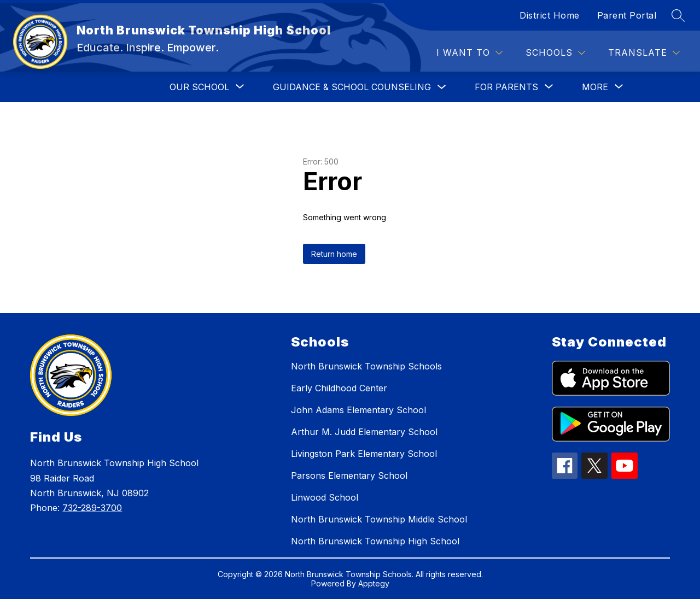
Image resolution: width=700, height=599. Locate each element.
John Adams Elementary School (358, 410)
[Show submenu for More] (595, 87)
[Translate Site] (644, 53)
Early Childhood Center (339, 388)
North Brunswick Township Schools (366, 366)
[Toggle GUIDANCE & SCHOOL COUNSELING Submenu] (442, 87)
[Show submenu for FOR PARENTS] (506, 87)
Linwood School (325, 497)
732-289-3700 (92, 508)
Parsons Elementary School (349, 475)
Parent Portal (627, 15)
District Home (550, 15)
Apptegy (374, 583)
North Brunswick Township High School (375, 541)
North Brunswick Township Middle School (379, 519)
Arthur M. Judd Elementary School (364, 432)
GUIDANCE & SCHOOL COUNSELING (352, 87)
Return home (334, 254)
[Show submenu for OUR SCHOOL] (199, 87)
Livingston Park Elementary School (364, 454)
